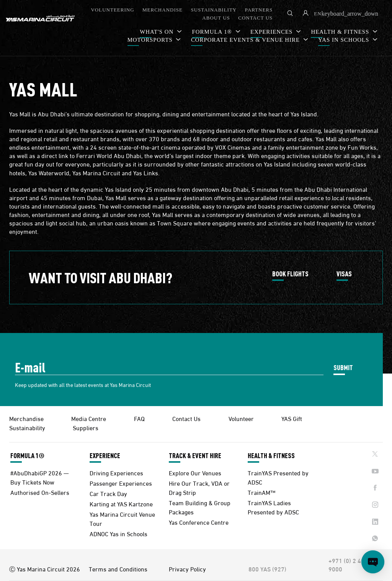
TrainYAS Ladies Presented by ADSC (273, 507)
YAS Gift (292, 418)
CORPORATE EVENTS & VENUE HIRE (246, 40)
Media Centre (89, 418)
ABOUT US (216, 18)
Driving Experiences (116, 472)
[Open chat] (373, 562)
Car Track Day (108, 493)
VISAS (344, 274)
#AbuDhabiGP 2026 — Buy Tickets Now (40, 477)
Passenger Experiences (121, 483)
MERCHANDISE (163, 10)
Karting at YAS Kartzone (121, 503)
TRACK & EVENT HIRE (195, 455)
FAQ (139, 418)
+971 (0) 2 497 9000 (348, 565)
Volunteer (241, 418)
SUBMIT (343, 367)
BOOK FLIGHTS (290, 274)
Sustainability (27, 427)
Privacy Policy (187, 569)
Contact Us (186, 418)
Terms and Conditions (118, 569)
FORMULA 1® (27, 455)
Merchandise (26, 418)
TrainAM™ (261, 492)
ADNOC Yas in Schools (118, 533)
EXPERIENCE (105, 455)
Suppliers (86, 427)
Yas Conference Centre (199, 522)
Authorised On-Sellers (40, 492)
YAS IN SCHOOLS (345, 40)
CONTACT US (255, 18)
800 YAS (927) (267, 569)
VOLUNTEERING (112, 10)
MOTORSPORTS (151, 40)
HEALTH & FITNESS (271, 455)
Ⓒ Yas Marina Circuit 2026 (45, 569)
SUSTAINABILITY (214, 10)
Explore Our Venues (195, 472)
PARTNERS (259, 10)
